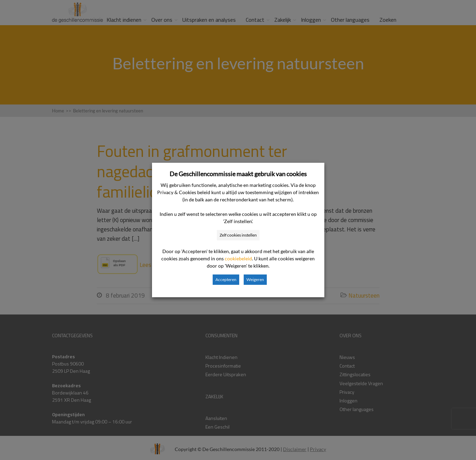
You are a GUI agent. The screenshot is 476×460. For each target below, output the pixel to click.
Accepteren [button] (226, 279)
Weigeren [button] (255, 279)
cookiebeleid (238, 258)
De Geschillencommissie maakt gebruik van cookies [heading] (238, 174)
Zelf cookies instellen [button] (238, 235)
